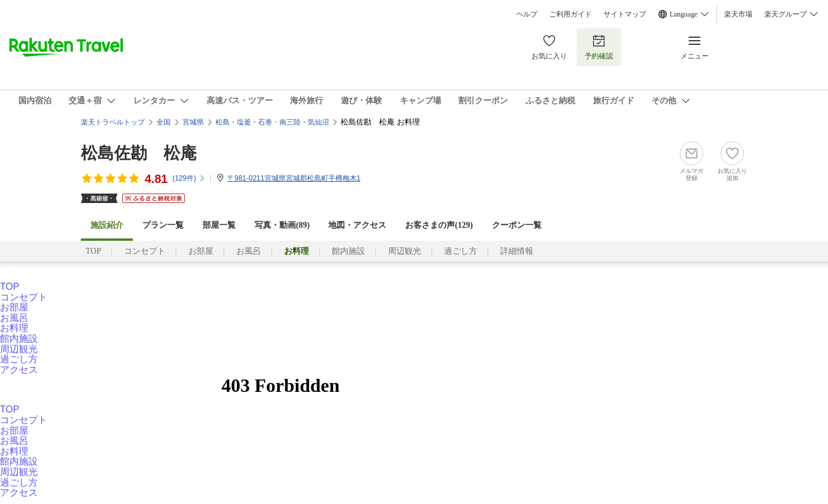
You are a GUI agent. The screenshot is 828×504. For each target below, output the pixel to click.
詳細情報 (517, 251)
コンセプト (145, 251)
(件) (189, 178)
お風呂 (249, 251)
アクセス (19, 370)
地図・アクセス (357, 225)
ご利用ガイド (571, 14)
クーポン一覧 (517, 225)
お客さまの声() (439, 225)
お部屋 (201, 251)
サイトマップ (625, 14)
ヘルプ (527, 14)
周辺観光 (405, 251)
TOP (93, 251)
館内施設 (348, 251)
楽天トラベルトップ (113, 122)
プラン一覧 (163, 225)
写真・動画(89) (282, 225)
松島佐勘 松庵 (139, 153)
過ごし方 (461, 251)
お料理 (14, 328)
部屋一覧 (219, 225)
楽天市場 (738, 14)
